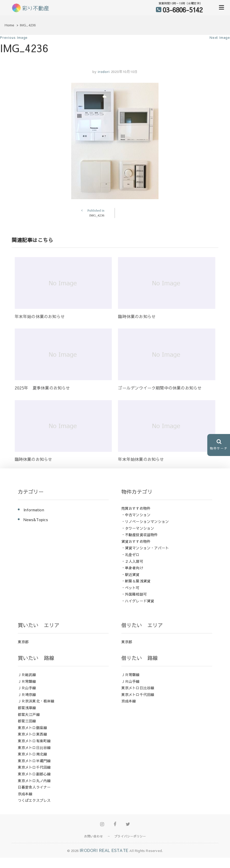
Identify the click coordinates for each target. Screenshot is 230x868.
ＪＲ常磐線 (27, 681)
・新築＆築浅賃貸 (136, 581)
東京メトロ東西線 (33, 734)
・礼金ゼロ (130, 555)
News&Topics (36, 520)
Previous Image (14, 38)
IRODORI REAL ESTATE (104, 850)
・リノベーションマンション (145, 521)
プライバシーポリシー (130, 836)
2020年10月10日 (124, 72)
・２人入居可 (132, 561)
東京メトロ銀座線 (33, 728)
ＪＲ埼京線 (27, 694)
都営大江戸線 (29, 714)
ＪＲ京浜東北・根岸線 (36, 701)
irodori (103, 72)
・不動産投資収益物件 (140, 535)
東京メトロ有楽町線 (34, 741)
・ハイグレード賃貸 (138, 601)
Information (34, 510)
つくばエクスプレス (34, 800)
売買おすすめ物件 (136, 508)
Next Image (220, 38)
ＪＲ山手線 (27, 688)
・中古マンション (136, 515)
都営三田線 (27, 721)
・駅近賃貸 (130, 574)
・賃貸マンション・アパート (145, 548)
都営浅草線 (27, 708)
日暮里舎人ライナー (34, 787)
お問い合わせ (94, 836)
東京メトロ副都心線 (34, 774)
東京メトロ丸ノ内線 (34, 781)
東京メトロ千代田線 (34, 767)
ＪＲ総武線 (27, 675)
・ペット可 (130, 588)
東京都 (23, 642)
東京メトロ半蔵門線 (34, 761)
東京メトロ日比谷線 (34, 747)
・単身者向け (132, 568)
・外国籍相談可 (134, 594)
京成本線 (25, 794)
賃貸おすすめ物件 (136, 541)
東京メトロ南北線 (33, 754)
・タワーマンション (138, 528)
